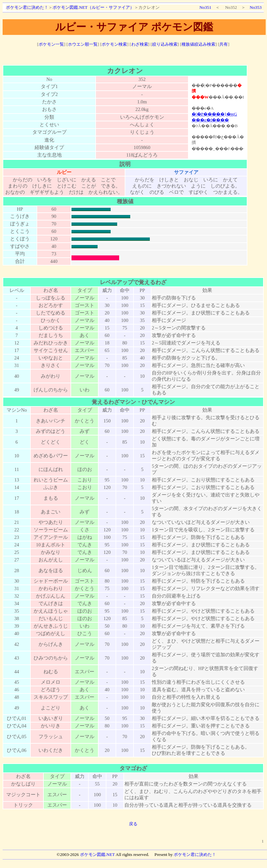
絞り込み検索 (165, 44)
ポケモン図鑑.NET (97, 854)
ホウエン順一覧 (83, 44)
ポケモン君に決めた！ (27, 7)
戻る (133, 824)
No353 (256, 7)
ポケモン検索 (114, 44)
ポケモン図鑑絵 (218, 116)
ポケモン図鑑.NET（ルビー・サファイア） (93, 7)
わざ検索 (140, 44)
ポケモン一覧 (51, 44)
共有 (224, 44)
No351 (205, 7)
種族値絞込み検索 (198, 44)
